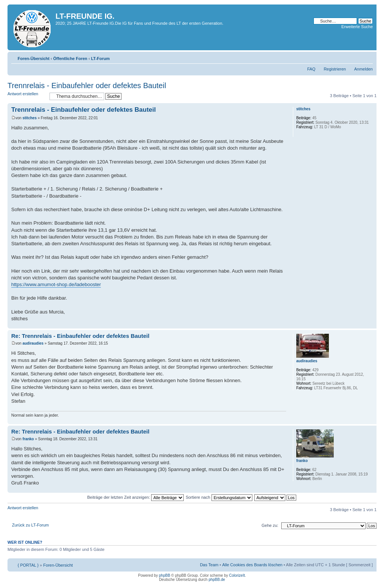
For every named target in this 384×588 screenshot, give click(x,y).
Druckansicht (356, 57)
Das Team (209, 565)
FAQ (311, 69)
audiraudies (33, 343)
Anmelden (363, 69)
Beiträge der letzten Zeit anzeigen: (135, 497)
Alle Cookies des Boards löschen (252, 565)
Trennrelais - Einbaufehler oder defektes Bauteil (87, 85)
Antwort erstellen (27, 96)
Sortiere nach (219, 497)
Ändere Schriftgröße (367, 57)
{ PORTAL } (28, 565)
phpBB (165, 575)
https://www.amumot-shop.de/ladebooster (56, 284)
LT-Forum (100, 58)
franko (28, 439)
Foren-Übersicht (34, 58)
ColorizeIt (237, 575)
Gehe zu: (270, 525)
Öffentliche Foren (70, 58)
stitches (30, 118)
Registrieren (335, 69)
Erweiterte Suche (357, 27)
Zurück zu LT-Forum (30, 525)
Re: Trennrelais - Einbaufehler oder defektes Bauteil (80, 336)
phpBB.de (217, 580)
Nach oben (371, 325)
